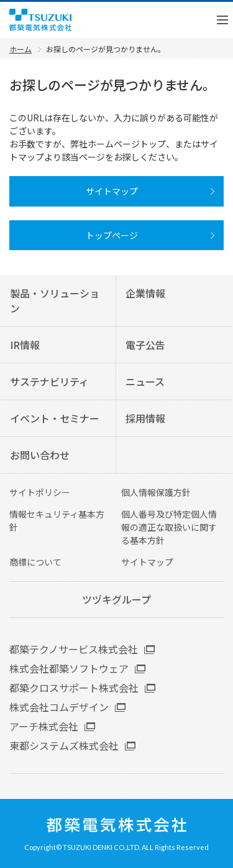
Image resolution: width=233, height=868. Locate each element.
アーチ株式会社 (44, 726)
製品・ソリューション (55, 301)
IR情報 (25, 345)
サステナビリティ (49, 381)
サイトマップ (147, 562)
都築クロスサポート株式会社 (74, 688)
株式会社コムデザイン (59, 707)
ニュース (145, 381)
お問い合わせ (40, 455)
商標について (35, 562)
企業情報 (145, 293)
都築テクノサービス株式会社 (74, 649)
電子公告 (145, 345)
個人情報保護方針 (156, 492)
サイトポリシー (40, 492)
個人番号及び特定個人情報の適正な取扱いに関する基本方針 (169, 527)
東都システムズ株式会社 (64, 745)
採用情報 (145, 418)
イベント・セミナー (55, 418)
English (180, 20)
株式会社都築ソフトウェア (69, 668)
